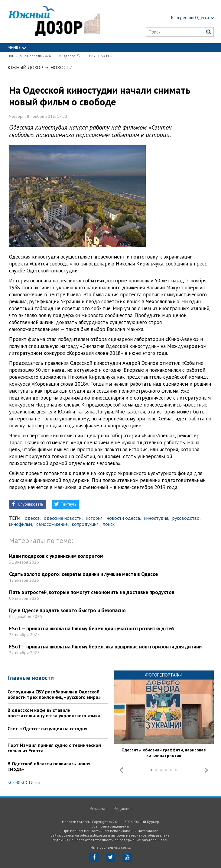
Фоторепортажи (164, 675)
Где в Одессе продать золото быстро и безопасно (67, 610)
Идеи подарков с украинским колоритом (56, 556)
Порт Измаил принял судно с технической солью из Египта (54, 748)
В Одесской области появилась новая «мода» (49, 766)
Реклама (97, 809)
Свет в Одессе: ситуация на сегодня (47, 728)
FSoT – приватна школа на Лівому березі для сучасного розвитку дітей (91, 628)
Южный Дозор (25, 67)
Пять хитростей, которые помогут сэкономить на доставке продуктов (92, 592)
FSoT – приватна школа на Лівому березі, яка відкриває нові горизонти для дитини (105, 647)
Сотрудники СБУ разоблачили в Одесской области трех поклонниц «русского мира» (54, 694)
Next (206, 770)
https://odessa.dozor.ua (54, 22)
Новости (62, 67)
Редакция (123, 809)
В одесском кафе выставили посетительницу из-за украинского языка (54, 713)
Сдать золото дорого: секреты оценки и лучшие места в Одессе (83, 574)
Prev (121, 770)
